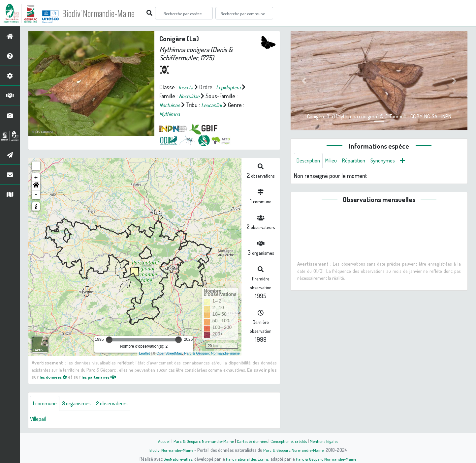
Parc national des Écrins (247, 459)
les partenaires (105, 377)
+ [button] (36, 178)
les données (55, 377)
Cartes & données (252, 441)
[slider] (109, 340)
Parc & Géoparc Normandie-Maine (201, 441)
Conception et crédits (290, 441)
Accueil (159, 441)
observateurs (120, 404)
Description (310, 161)
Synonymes (391, 161)
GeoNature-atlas (176, 459)
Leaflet (144, 353)
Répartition (360, 161)
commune (46, 404)
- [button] (36, 195)
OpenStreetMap (169, 353)
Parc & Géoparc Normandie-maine (212, 353)
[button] (36, 186)
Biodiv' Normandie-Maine (108, 13)
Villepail (39, 420)
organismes (81, 404)
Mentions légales (328, 441)
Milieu (335, 161)
